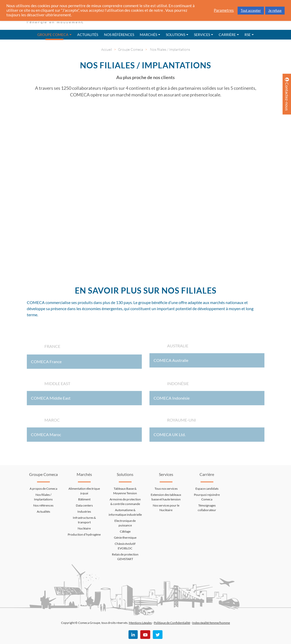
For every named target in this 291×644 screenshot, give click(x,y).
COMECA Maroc (46, 436)
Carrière (227, 35)
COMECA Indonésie (172, 400)
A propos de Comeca (43, 489)
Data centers (84, 505)
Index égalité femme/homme (211, 623)
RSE (248, 35)
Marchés (148, 35)
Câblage (125, 531)
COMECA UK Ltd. (170, 436)
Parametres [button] (224, 10)
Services (202, 35)
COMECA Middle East (51, 400)
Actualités (88, 35)
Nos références (119, 35)
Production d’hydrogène (84, 534)
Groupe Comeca (53, 35)
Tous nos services (166, 489)
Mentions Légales (140, 623)
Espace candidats (207, 489)
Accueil (107, 49)
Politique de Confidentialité (172, 623)
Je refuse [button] (275, 10)
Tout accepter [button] (251, 10)
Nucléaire (84, 528)
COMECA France (46, 363)
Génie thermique (125, 538)
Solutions (176, 35)
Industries (84, 512)
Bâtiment (84, 499)
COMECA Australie (171, 362)
